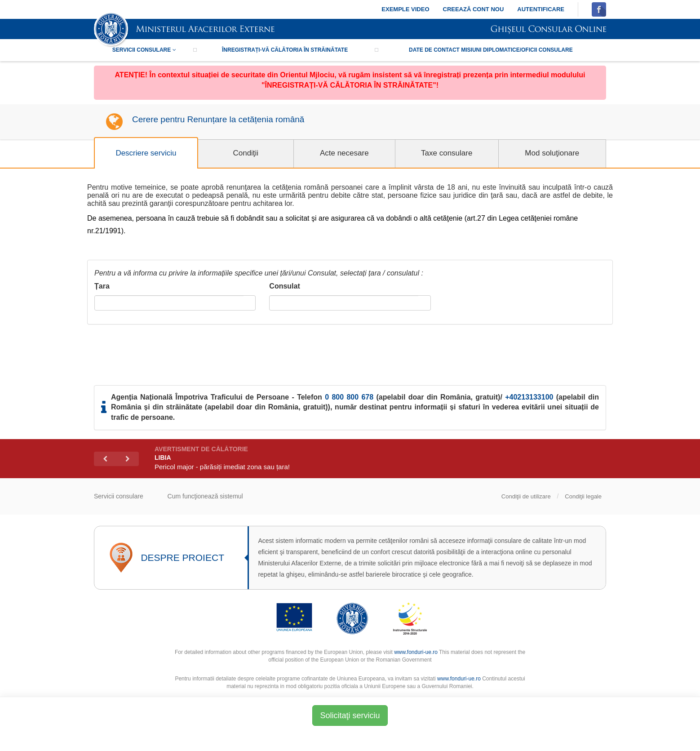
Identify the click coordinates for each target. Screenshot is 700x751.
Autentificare (541, 9)
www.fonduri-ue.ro (416, 652)
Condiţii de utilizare (526, 496)
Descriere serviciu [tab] (146, 153)
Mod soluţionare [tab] (552, 153)
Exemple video (405, 9)
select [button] (249, 303)
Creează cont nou (474, 9)
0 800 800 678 (349, 397)
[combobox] (169, 303)
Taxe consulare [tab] (447, 153)
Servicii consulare (144, 50)
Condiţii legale (583, 496)
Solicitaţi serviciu (350, 715)
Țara (102, 286)
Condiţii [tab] (246, 153)
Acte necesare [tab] (344, 153)
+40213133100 (529, 397)
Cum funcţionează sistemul (205, 496)
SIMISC (184, 30)
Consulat (284, 286)
